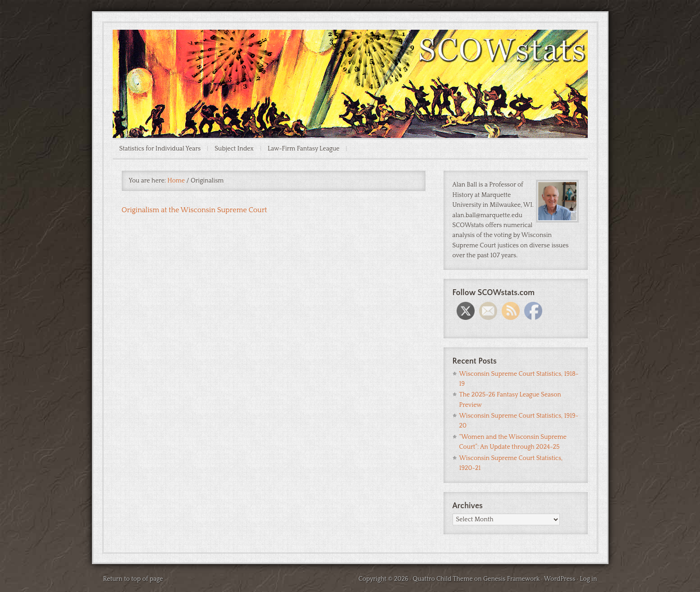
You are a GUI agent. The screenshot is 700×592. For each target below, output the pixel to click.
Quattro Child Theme (443, 579)
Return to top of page (133, 579)
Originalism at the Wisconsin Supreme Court (194, 210)
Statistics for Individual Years (160, 149)
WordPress (560, 579)
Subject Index (234, 149)
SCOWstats (350, 57)
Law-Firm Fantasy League (304, 149)
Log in (588, 579)
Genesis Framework (511, 579)
